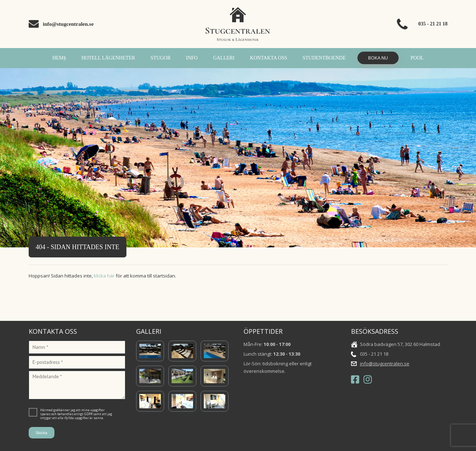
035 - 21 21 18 (433, 24)
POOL (417, 58)
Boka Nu (378, 58)
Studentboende (324, 58)
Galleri (224, 58)
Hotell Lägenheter (108, 58)
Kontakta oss (269, 58)
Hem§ (59, 58)
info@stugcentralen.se (68, 24)
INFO (192, 58)
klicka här (104, 276)
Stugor (160, 58)
